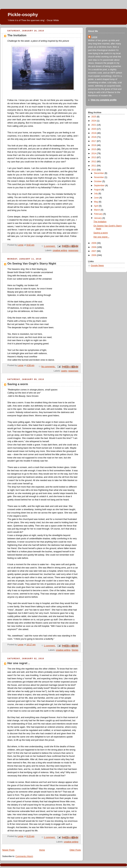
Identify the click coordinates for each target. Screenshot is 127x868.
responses (73, 250)
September (100, 186)
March (97, 210)
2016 (94, 145)
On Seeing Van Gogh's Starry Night (32, 264)
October (98, 181)
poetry (64, 371)
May (96, 202)
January (98, 218)
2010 (94, 170)
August (98, 190)
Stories (75, 650)
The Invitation (17, 35)
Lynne (94, 37)
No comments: (48, 367)
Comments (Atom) (24, 856)
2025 (94, 117)
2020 (94, 129)
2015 (94, 149)
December (99, 173)
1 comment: (50, 246)
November (99, 177)
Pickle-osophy (23, 15)
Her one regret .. (19, 663)
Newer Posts (8, 850)
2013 (94, 157)
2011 (94, 166)
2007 (94, 251)
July (96, 194)
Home (42, 850)
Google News (97, 266)
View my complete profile (104, 100)
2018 (94, 137)
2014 (94, 153)
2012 (94, 162)
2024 (94, 121)
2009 (94, 243)
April (97, 206)
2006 (94, 255)
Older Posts (75, 850)
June (97, 198)
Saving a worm (18, 384)
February (99, 214)
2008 (94, 247)
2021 (94, 125)
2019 (94, 133)
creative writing (60, 250)
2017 (94, 141)
